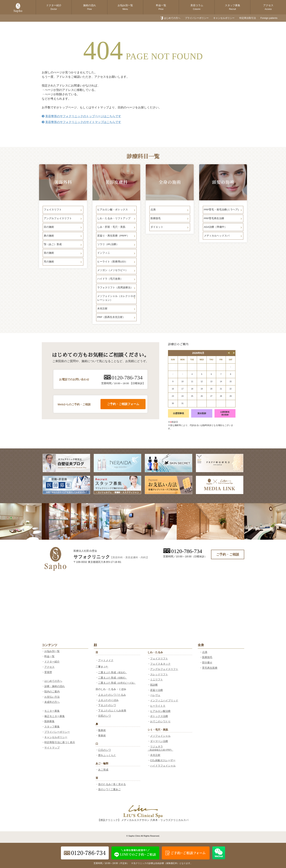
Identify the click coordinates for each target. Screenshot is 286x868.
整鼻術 (102, 736)
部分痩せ (207, 662)
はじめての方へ (172, 18)
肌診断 (154, 685)
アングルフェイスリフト (164, 669)
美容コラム (197, 7)
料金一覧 (161, 7)
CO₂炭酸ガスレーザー (163, 760)
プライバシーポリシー (197, 18)
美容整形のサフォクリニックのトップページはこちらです (81, 116)
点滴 (205, 652)
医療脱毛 (207, 657)
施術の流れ (90, 7)
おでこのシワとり (160, 721)
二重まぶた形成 (113, 672)
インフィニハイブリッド (164, 700)
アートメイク (106, 660)
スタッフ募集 (233, 7)
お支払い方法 (52, 697)
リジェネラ (160, 748)
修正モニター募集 (55, 716)
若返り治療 (156, 690)
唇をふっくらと (107, 755)
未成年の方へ (52, 702)
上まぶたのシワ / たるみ (112, 695)
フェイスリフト (159, 658)
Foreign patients (269, 18)
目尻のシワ (105, 716)
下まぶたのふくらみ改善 (112, 710)
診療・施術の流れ (55, 686)
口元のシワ (105, 750)
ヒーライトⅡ (158, 706)
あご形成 (103, 770)
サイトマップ (52, 748)
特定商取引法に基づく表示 (60, 742)
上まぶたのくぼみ (108, 700)
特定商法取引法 (248, 18)
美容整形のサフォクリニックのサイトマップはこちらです (81, 122)
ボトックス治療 (159, 716)
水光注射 (155, 755)
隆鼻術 (102, 730)
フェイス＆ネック (160, 664)
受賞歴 (48, 672)
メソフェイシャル (160, 736)
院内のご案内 (52, 692)
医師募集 (49, 721)
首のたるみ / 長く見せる (112, 784)
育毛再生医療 (210, 668)
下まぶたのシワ (107, 705)
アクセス (268, 7)
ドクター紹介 (54, 7)
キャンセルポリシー (224, 18)
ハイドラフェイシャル (163, 766)
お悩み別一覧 (125, 7)
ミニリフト (156, 679)
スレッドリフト (159, 674)
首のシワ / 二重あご (109, 789)
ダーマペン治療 (159, 741)
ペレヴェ (155, 695)
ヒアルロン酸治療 (160, 711)
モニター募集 (52, 711)
